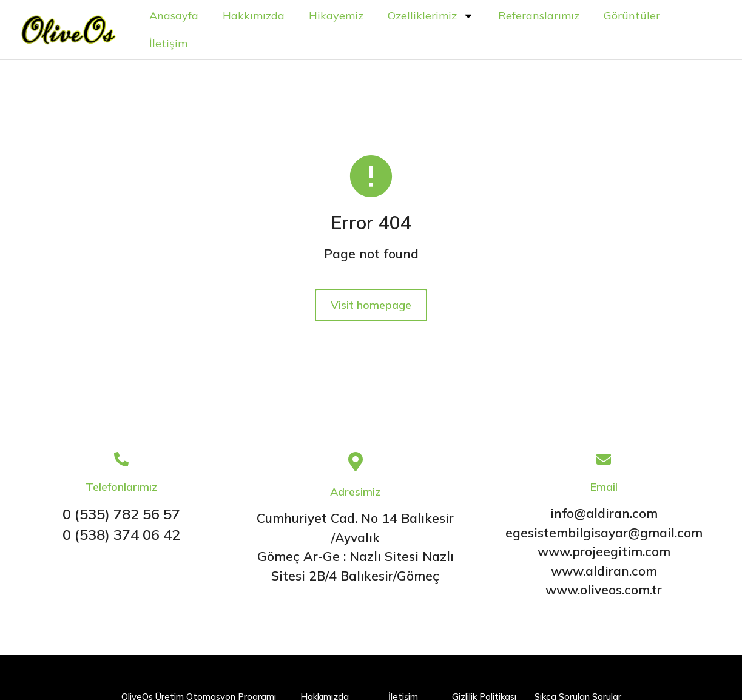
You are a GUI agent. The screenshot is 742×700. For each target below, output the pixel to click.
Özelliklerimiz (436, 16)
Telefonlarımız (121, 488)
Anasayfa (179, 16)
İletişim (173, 44)
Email (604, 488)
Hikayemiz (341, 16)
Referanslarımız (544, 16)
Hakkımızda (258, 16)
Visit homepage (371, 310)
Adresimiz (355, 493)
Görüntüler (637, 16)
